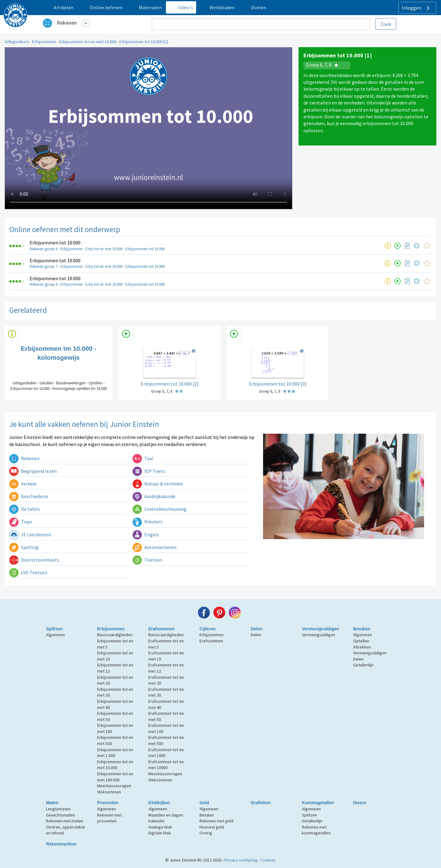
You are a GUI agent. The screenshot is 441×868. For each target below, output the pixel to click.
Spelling (24, 547)
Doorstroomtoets (34, 560)
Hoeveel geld (212, 827)
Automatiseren (155, 547)
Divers (360, 803)
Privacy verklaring (241, 860)
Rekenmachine (61, 844)
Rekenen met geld (216, 821)
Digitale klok (160, 833)
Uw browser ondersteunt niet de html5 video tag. (148, 128)
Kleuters (148, 522)
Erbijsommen (44, 42)
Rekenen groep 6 (43, 249)
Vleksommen (109, 792)
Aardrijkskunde (154, 496)
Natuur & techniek (158, 484)
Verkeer (23, 484)
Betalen (207, 815)
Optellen (361, 641)
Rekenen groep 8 (43, 284)
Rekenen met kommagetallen (316, 830)
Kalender (157, 821)
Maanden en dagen (166, 815)
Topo (21, 522)
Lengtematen (58, 809)
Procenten (108, 803)
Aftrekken (362, 647)
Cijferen (208, 629)
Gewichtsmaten (60, 815)
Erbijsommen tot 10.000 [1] (144, 42)
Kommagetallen (318, 803)
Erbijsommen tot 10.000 (55, 243)
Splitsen (54, 629)
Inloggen (416, 8)
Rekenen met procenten (109, 818)
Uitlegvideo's (17, 42)
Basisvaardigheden (115, 635)
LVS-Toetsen (28, 572)
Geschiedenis (29, 496)
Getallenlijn (363, 665)
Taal (143, 458)
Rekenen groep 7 (43, 266)
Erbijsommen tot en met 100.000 (115, 777)
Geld (204, 803)
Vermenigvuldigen (321, 629)
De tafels (25, 509)
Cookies (268, 860)
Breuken (362, 629)
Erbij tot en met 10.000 (104, 249)
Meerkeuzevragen (114, 786)
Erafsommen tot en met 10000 (166, 765)
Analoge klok (160, 827)
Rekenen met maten (65, 821)
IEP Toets (149, 471)
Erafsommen (161, 629)
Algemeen (55, 635)
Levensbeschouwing (160, 509)
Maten (52, 803)
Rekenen (67, 23)
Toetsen (147, 560)
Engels (146, 534)
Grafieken (261, 803)
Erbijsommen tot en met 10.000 (88, 42)
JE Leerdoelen (30, 534)
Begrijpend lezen (33, 471)
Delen (257, 629)
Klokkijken (159, 803)
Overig (206, 833)
